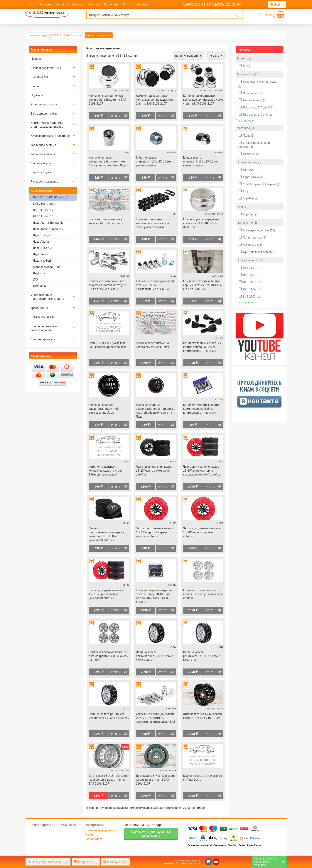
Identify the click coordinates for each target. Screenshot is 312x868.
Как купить (111, 4)
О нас (31, 4)
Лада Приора (42, 235)
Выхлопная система (44, 104)
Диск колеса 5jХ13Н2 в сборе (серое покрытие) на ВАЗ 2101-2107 (156, 780)
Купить (115, 116)
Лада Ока (39, 273)
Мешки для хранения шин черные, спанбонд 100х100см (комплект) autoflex (107, 534)
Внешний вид (40, 77)
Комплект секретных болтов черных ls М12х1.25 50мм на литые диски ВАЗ (202, 285)
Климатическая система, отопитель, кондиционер (47, 125)
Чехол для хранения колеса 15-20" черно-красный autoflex (202, 532)
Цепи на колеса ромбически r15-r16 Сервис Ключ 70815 (154, 656)
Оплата (128, 4)
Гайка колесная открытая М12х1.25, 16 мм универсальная (153, 161)
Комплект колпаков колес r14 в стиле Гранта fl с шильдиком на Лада (109, 656)
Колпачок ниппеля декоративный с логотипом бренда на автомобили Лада (108, 161)
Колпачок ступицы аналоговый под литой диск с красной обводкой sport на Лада (155, 411)
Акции (89, 834)
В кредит (45, 4)
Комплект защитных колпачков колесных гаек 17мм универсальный (153, 223)
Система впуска (41, 163)
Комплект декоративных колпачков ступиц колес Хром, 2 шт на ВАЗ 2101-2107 (156, 100)
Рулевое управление (45, 181)
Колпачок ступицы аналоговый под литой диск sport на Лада (104, 409)
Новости (94, 4)
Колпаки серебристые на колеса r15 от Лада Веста (152, 345)
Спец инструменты (43, 339)
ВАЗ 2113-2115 (43, 216)
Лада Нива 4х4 (43, 248)
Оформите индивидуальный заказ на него (151, 834)
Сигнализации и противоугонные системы (48, 297)
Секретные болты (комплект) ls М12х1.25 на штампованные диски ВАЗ (155, 285)
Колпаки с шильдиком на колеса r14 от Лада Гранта (106, 221)
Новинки (37, 59)
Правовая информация (100, 830)
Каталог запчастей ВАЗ (46, 68)
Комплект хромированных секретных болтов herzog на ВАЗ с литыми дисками (108, 285)
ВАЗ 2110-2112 (43, 210)
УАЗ (36, 279)
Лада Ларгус (41, 242)
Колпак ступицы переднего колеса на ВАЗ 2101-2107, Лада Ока (201, 223)
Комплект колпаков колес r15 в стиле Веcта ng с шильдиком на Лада (203, 594)
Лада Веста (40, 254)
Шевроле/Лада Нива (47, 267)
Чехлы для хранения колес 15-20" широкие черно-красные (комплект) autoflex (202, 470)
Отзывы (142, 4)
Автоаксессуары (41, 191)
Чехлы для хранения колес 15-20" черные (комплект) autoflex (154, 470)
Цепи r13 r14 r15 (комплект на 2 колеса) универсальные (108, 345)
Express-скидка (41, 172)
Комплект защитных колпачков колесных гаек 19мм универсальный (106, 470)
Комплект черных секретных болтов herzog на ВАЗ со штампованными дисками (202, 347)
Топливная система (44, 145)
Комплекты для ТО (43, 317)
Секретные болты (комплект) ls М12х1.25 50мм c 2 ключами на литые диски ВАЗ (156, 718)
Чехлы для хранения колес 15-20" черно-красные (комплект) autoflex (107, 594)
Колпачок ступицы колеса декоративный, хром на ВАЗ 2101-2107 (107, 100)
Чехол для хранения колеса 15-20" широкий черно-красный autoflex (154, 532)
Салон (35, 86)
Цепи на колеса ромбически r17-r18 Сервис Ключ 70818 (202, 656)
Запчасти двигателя (44, 113)
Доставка (78, 4)
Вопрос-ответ (93, 839)
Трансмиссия (39, 308)
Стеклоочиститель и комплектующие (44, 328)
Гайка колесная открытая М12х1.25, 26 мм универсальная (201, 161)
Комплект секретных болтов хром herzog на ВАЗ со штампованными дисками (202, 409)
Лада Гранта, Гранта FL (48, 223)
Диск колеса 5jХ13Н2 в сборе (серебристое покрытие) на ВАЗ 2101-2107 (109, 780)
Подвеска (37, 95)
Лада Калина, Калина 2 (48, 229)
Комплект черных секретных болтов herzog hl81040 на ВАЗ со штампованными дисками (155, 596)
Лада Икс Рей (42, 261)
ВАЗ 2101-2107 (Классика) (51, 197)
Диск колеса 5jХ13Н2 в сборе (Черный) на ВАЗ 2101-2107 (203, 716)
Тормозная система (44, 154)
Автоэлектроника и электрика (51, 136)
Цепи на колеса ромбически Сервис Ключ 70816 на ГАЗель (109, 716)
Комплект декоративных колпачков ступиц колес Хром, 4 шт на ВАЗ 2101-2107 (203, 100)
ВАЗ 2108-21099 (44, 204)
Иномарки (40, 286)
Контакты (62, 4)
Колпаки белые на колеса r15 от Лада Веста (203, 778)
